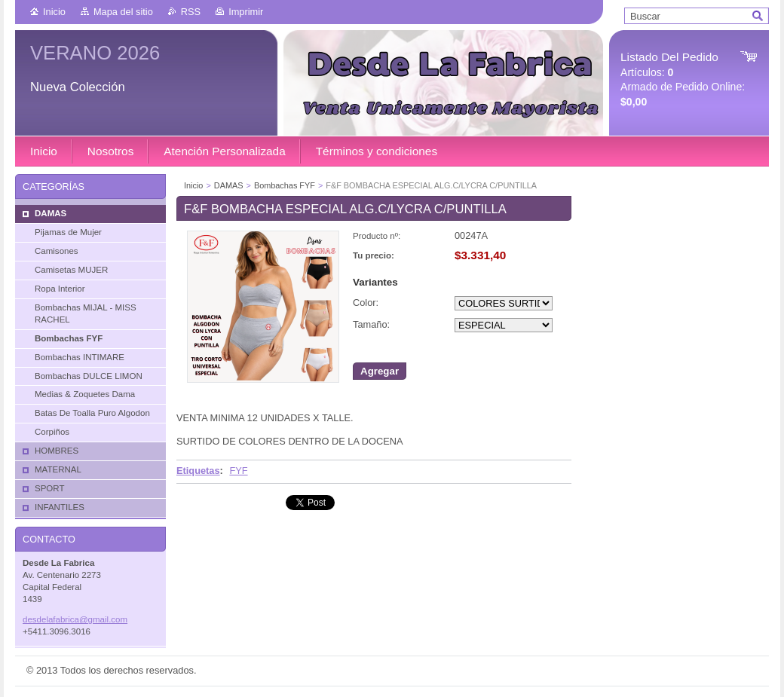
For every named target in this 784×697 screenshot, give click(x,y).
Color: (366, 303)
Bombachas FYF (285, 185)
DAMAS (229, 185)
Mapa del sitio (123, 12)
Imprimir (246, 12)
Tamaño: (371, 324)
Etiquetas (198, 471)
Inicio (54, 12)
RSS (191, 12)
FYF (238, 471)
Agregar (380, 371)
